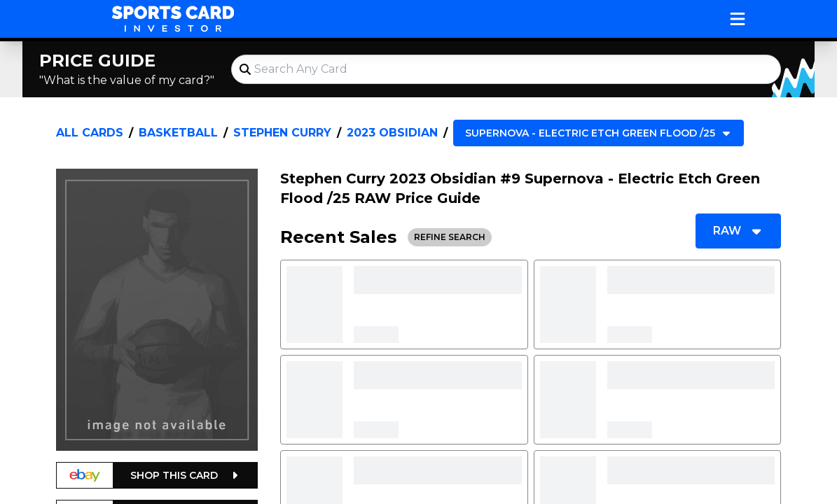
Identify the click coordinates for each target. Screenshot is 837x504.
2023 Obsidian (392, 133)
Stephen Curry (282, 133)
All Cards (90, 133)
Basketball (178, 133)
